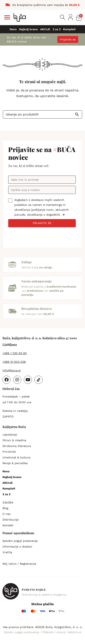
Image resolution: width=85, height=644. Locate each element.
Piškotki (48, 632)
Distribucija (11, 520)
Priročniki (9, 452)
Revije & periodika (15, 463)
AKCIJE (45, 29)
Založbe (8, 502)
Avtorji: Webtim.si (69, 632)
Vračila (7, 552)
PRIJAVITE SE (42, 223)
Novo (13, 29)
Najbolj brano (28, 29)
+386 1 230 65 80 (15, 353)
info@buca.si (12, 370)
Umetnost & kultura (16, 457)
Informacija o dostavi (17, 547)
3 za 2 (57, 29)
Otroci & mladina (14, 440)
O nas (6, 514)
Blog (5, 508)
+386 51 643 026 (14, 362)
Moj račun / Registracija (19, 564)
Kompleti (69, 29)
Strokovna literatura (17, 446)
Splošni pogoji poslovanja (20, 541)
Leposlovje (10, 435)
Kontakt (8, 525)
